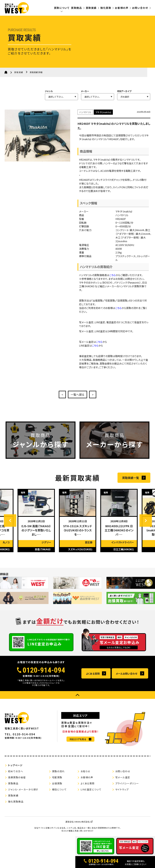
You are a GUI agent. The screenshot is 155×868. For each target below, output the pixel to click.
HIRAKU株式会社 (82, 822)
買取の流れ (58, 771)
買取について (62, 8)
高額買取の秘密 (17, 777)
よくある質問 (93, 674)
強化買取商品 (16, 801)
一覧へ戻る (77, 395)
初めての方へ (16, 771)
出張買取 (57, 783)
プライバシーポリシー (127, 783)
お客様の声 (122, 8)
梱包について (59, 789)
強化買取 (106, 8)
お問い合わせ (140, 8)
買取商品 (76, 8)
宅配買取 (57, 777)
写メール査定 (123, 777)
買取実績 (91, 8)
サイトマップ (122, 789)
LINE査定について (91, 789)
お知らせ (85, 771)
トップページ (15, 765)
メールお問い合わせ (127, 674)
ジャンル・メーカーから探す (23, 789)
